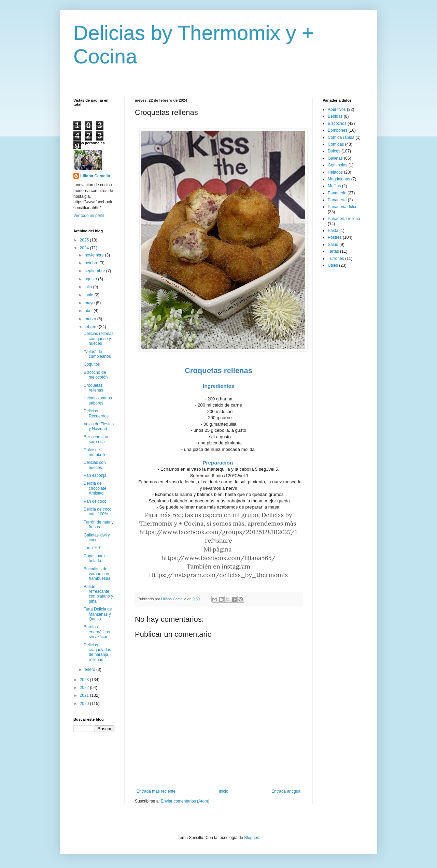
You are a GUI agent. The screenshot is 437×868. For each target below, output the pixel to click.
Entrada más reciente (156, 791)
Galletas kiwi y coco (97, 538)
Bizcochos (337, 123)
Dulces (334, 151)
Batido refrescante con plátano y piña (98, 594)
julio (89, 287)
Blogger (251, 838)
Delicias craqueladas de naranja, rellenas (97, 652)
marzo (91, 319)
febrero (92, 327)
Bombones (337, 130)
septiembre (95, 271)
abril (89, 311)
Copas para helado (94, 558)
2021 (85, 695)
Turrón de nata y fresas (99, 525)
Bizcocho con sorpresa (96, 439)
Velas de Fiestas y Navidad (99, 426)
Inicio (224, 791)
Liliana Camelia (95, 176)
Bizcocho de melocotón (96, 375)
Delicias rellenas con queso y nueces (98, 339)
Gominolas (337, 165)
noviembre (95, 255)
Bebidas (335, 116)
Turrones (336, 259)
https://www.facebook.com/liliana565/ (219, 558)
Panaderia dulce (343, 207)
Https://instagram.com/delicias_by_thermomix (218, 575)
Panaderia (337, 193)
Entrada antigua (286, 791)
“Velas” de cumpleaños (97, 354)
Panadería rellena (344, 219)
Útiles (333, 265)
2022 (85, 688)
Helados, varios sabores (98, 400)
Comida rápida (341, 137)
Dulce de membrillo (95, 452)
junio (90, 295)
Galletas (335, 158)
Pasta (333, 231)
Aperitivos (337, 109)
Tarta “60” (92, 548)
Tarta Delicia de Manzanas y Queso (98, 614)
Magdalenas (339, 179)
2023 (85, 680)
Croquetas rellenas (93, 388)
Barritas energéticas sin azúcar (97, 632)
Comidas (336, 144)
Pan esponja (95, 475)
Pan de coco (95, 501)
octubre (92, 263)
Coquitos (92, 364)
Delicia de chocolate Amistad (95, 488)
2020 (85, 704)
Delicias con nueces (95, 465)
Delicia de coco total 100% (97, 512)
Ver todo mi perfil (89, 216)
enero (90, 670)
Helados (335, 172)
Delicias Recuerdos (96, 413)
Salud (333, 245)
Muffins (334, 186)
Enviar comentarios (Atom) (185, 801)
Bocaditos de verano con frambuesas (97, 574)
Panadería (337, 200)
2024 (85, 248)
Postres (335, 237)
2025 (85, 240)
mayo (90, 303)
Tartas (333, 251)
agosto (91, 279)
